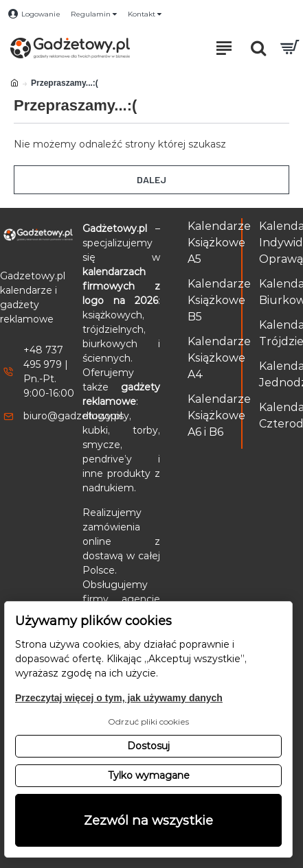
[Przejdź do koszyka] (289, 48)
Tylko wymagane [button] (149, 775)
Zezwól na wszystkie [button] (148, 820)
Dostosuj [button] (148, 746)
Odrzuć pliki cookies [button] (148, 722)
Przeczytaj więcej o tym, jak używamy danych (119, 698)
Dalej (151, 179)
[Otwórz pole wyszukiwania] (258, 48)
